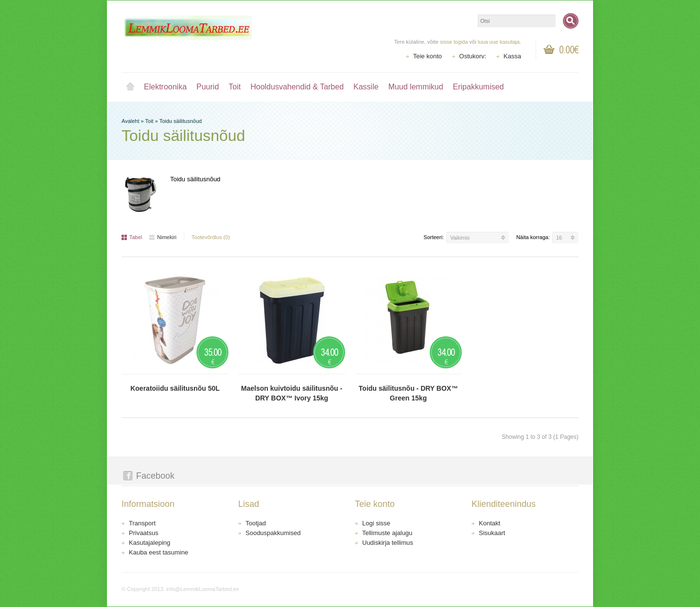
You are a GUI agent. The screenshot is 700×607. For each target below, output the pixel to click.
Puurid (208, 87)
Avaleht (130, 87)
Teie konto (428, 56)
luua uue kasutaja (499, 42)
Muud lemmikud (416, 87)
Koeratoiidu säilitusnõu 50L (175, 388)
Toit (235, 87)
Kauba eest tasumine (158, 552)
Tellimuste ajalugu (387, 533)
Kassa (512, 56)
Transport (142, 523)
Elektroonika (165, 87)
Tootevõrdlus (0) (211, 237)
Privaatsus (144, 533)
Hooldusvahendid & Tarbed (297, 87)
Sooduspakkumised (273, 533)
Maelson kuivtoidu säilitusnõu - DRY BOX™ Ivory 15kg (292, 393)
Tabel (132, 237)
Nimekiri (163, 237)
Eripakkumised (479, 87)
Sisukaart (492, 533)
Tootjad (256, 523)
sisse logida (454, 42)
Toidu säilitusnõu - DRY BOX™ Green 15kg (408, 393)
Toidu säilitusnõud (181, 121)
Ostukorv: (473, 56)
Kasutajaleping (149, 543)
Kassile (366, 87)
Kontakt (490, 523)
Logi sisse (376, 523)
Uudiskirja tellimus (388, 543)
